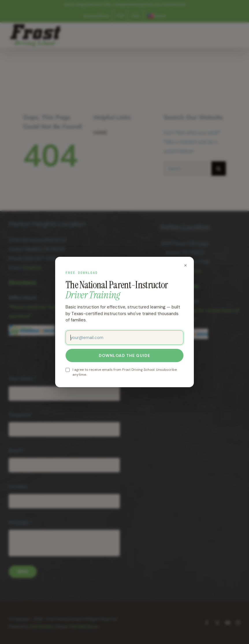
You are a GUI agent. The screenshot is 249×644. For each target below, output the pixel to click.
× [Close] (185, 265)
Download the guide (125, 355)
